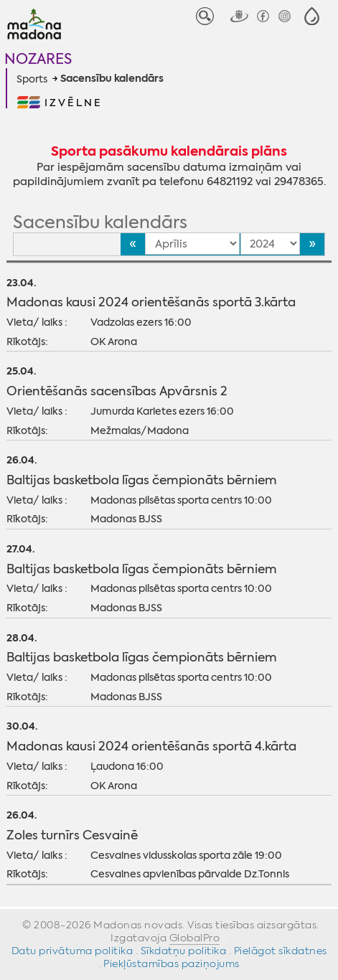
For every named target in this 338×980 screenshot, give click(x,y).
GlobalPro (195, 938)
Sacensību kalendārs (112, 79)
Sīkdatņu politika (184, 951)
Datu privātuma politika (72, 951)
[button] (312, 16)
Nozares (38, 58)
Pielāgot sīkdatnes (281, 951)
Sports (32, 79)
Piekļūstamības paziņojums (172, 963)
